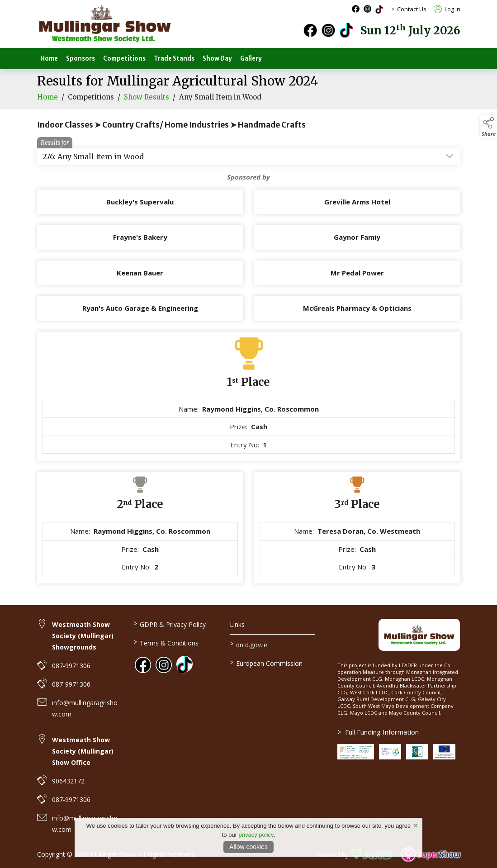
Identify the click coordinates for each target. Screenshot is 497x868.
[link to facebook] (143, 665)
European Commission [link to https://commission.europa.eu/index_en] (266, 663)
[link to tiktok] (185, 664)
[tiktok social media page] (379, 9)
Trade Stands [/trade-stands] (174, 59)
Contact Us (412, 9)
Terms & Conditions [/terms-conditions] (166, 642)
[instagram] (328, 30)
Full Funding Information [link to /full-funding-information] (378, 732)
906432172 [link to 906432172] (68, 781)
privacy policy (256, 835)
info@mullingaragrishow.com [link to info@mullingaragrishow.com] (85, 708)
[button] (488, 127)
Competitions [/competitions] (124, 59)
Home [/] (49, 59)
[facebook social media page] (356, 9)
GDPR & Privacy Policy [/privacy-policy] (170, 624)
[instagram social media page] (367, 9)
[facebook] (310, 30)
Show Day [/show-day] (217, 59)
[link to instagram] (164, 665)
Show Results (147, 104)
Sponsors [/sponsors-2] (80, 59)
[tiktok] (346, 29)
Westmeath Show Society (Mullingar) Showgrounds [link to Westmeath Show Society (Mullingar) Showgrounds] (83, 636)
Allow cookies (248, 847)
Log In (447, 9)
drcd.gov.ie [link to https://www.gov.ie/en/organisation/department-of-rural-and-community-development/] (249, 644)
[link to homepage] (105, 24)
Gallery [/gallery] (251, 59)
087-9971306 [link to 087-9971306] (71, 666)
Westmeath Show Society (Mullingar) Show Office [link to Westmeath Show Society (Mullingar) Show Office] (83, 751)
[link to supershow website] (431, 855)
